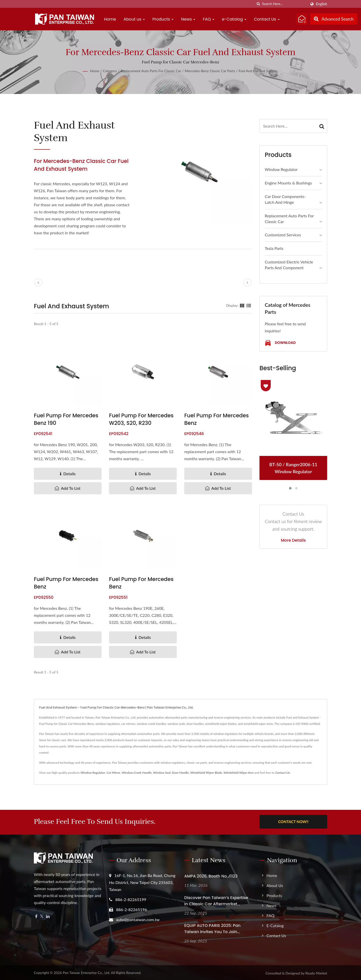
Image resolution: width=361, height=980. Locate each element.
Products (163, 19)
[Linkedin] (48, 915)
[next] (247, 282)
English (322, 4)
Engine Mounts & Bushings (288, 183)
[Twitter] (42, 915)
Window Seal (162, 773)
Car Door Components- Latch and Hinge (285, 199)
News (188, 19)
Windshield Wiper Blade (206, 773)
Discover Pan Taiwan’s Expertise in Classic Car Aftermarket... (216, 900)
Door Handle (180, 773)
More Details (293, 540)
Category (110, 71)
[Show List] (249, 305)
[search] (258, 4)
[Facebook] (36, 915)
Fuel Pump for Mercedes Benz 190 (66, 419)
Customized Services (283, 235)
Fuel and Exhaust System (258, 71)
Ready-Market (316, 972)
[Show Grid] (242, 305)
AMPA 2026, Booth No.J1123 (211, 875)
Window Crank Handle (137, 773)
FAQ (209, 19)
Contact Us (267, 19)
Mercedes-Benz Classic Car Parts (210, 71)
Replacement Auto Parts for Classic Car (151, 71)
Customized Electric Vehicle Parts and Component (289, 265)
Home (110, 19)
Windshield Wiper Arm (239, 773)
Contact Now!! (293, 822)
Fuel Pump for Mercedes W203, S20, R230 (141, 419)
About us (134, 19)
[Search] (284, 4)
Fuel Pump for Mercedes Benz (216, 419)
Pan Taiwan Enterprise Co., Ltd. (86, 972)
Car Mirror (113, 773)
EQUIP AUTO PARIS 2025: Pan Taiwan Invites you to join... (212, 928)
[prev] (38, 282)
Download (280, 343)
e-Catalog (234, 19)
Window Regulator (281, 169)
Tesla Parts (274, 248)
